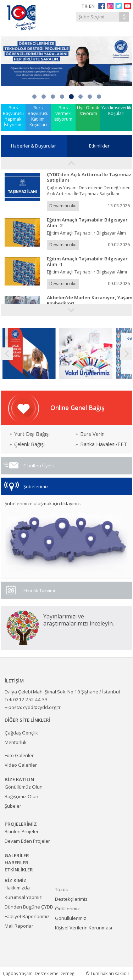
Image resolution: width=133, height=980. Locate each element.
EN (92, 6)
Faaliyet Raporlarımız (27, 916)
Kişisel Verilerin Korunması (84, 928)
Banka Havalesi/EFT (101, 444)
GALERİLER (17, 855)
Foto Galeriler (19, 755)
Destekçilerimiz (71, 899)
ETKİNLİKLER (19, 870)
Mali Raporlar (19, 926)
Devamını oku (63, 206)
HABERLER (16, 863)
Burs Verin (90, 434)
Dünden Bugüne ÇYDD (29, 907)
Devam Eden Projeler (27, 841)
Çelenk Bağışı (27, 444)
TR (84, 6)
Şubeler (13, 806)
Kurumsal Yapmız (23, 897)
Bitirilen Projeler (22, 831)
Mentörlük (16, 742)
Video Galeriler (21, 765)
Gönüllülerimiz (71, 918)
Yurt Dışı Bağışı (29, 434)
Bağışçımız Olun (21, 796)
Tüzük (62, 889)
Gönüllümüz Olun (24, 787)
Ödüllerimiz (67, 909)
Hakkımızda (17, 888)
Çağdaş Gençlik (21, 733)
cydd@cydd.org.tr (42, 707)
